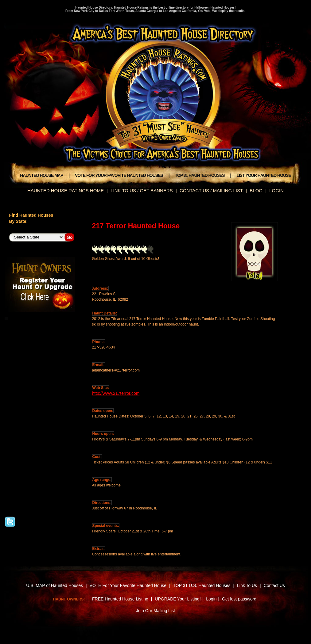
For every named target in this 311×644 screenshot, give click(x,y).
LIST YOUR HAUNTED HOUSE (264, 175)
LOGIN (276, 191)
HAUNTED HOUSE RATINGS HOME (66, 191)
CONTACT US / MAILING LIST (211, 191)
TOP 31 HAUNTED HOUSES (200, 175)
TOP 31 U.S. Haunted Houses (202, 585)
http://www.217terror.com (116, 393)
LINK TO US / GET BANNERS (142, 191)
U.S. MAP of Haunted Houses (54, 585)
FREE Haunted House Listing (120, 599)
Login (211, 599)
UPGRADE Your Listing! (178, 599)
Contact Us (274, 585)
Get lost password (239, 599)
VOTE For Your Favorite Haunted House (128, 585)
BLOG (256, 191)
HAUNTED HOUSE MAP (41, 175)
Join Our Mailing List (155, 611)
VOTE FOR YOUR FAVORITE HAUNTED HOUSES (119, 175)
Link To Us (247, 585)
